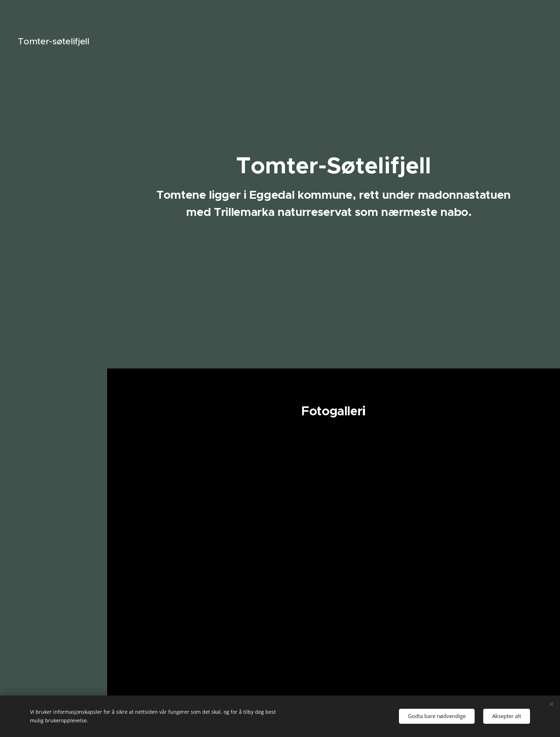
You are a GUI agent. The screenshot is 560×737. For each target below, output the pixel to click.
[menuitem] (54, 345)
